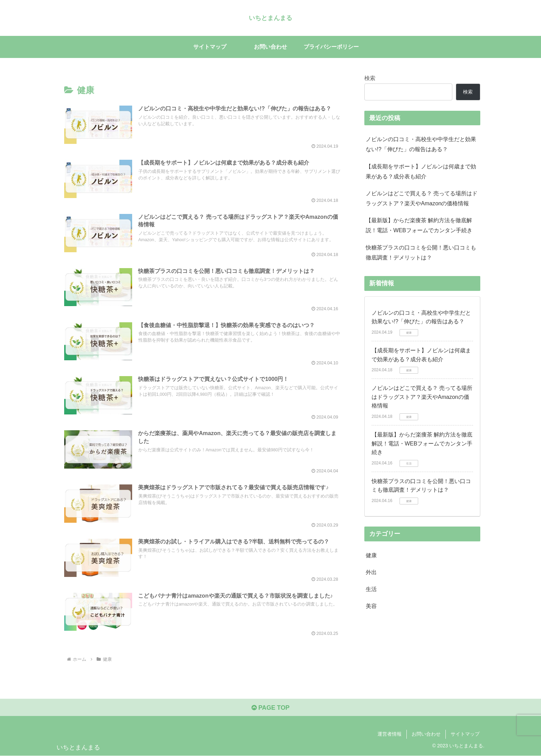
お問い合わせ (426, 735)
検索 (370, 78)
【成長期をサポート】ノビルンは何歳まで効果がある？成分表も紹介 (421, 171)
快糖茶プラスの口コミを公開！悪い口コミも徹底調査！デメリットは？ (421, 252)
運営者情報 (390, 735)
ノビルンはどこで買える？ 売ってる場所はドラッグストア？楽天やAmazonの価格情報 (422, 198)
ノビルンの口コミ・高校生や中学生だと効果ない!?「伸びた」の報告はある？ (421, 144)
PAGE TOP (270, 708)
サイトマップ (465, 735)
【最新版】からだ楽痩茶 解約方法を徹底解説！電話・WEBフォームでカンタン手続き (419, 225)
